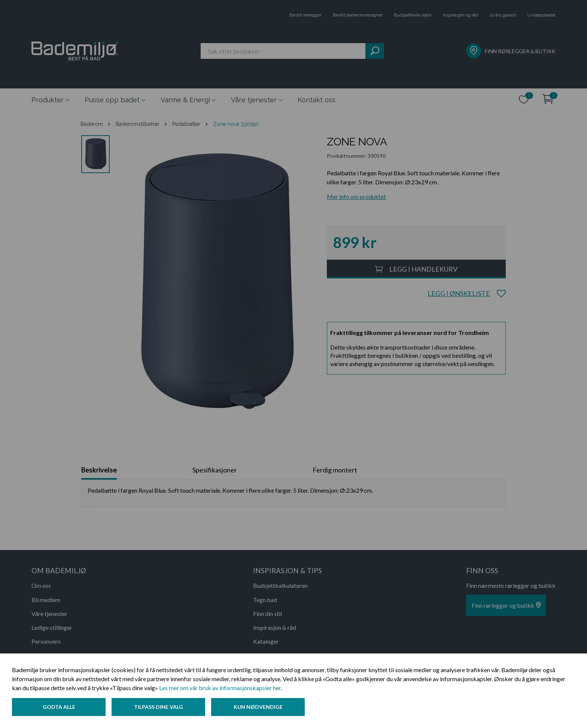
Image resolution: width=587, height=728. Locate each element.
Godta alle (59, 707)
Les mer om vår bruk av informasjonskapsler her (220, 688)
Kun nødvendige (258, 707)
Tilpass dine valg (159, 707)
